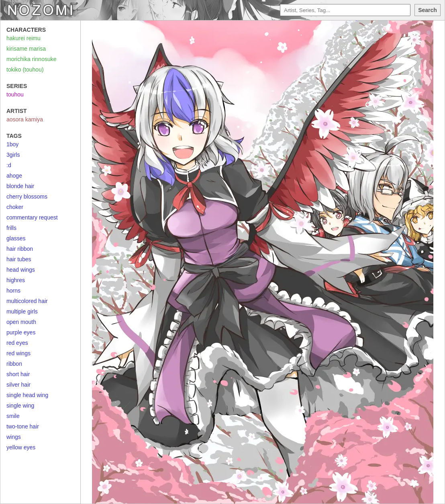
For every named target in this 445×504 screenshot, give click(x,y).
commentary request (32, 217)
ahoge (14, 176)
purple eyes (21, 332)
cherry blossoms (27, 197)
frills (11, 228)
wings (14, 437)
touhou (15, 94)
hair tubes (19, 259)
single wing (20, 406)
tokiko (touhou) (25, 70)
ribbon (14, 364)
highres (16, 280)
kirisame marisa (26, 49)
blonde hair (20, 186)
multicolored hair (27, 301)
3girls (13, 155)
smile (13, 416)
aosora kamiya (25, 119)
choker (15, 207)
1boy (12, 144)
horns (13, 291)
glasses (16, 238)
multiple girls (22, 311)
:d (9, 165)
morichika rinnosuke (32, 59)
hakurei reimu (23, 38)
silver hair (18, 385)
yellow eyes (21, 447)
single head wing (27, 395)
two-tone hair (23, 426)
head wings (21, 270)
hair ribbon (20, 249)
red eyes (17, 343)
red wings (18, 353)
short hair (18, 374)
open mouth (21, 322)
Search (428, 10)
